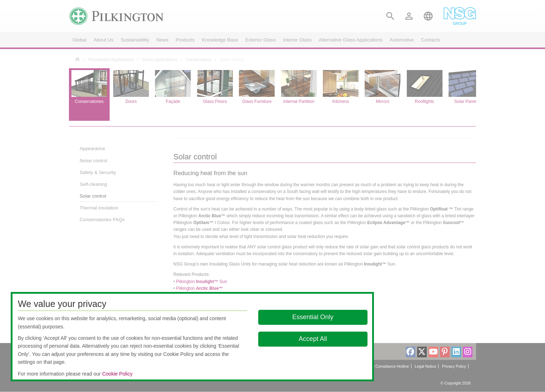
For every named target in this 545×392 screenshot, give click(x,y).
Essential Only (313, 317)
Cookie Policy (117, 374)
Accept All (313, 339)
